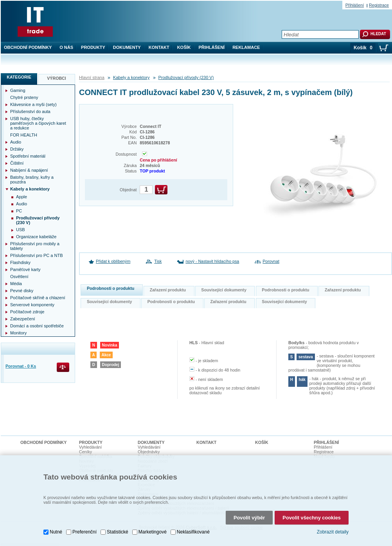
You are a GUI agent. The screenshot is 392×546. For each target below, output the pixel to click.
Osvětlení (19, 277)
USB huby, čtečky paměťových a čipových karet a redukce (38, 123)
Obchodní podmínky (28, 47)
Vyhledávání (90, 447)
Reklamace (246, 47)
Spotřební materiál (28, 156)
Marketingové (153, 532)
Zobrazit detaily (333, 532)
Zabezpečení (23, 319)
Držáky (17, 149)
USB (21, 230)
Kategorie (19, 77)
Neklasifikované (193, 532)
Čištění (17, 163)
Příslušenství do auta (30, 111)
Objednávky (149, 452)
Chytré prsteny (24, 97)
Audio (16, 142)
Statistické (118, 532)
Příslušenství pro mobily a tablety (35, 246)
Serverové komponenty (32, 305)
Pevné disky (22, 291)
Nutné (56, 532)
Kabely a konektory (131, 77)
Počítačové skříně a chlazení (38, 298)
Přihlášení (212, 47)
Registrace (379, 5)
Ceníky (85, 452)
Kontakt (159, 47)
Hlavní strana (92, 77)
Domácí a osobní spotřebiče (37, 326)
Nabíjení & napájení (29, 170)
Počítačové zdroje (27, 312)
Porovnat (271, 261)
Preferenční (85, 532)
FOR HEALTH (24, 135)
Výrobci (57, 78)
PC (19, 211)
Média (16, 284)
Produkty (93, 47)
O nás (66, 47)
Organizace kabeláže (36, 237)
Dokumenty (127, 47)
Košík (184, 47)
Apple (22, 197)
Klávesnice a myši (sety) (33, 104)
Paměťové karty (25, 269)
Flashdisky (20, 262)
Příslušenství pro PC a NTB (37, 255)
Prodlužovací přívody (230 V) (186, 77)
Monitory (18, 333)
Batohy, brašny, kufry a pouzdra (32, 180)
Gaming (18, 90)
